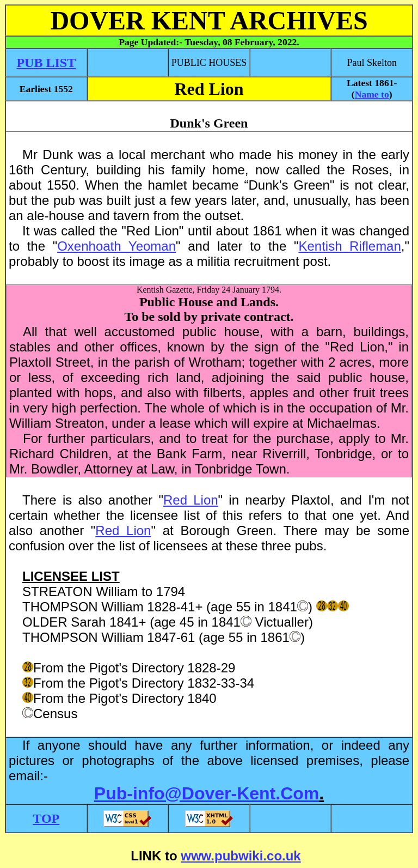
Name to (372, 94)
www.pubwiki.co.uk (241, 856)
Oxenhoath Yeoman (116, 246)
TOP (46, 818)
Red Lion (191, 500)
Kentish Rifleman (349, 246)
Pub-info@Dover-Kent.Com (207, 793)
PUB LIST (46, 63)
